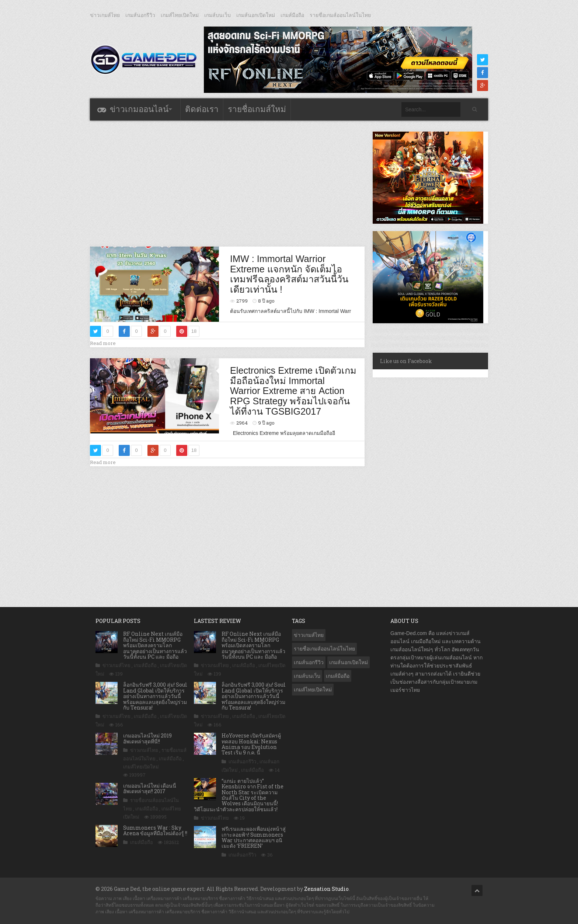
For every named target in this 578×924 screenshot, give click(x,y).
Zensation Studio (326, 889)
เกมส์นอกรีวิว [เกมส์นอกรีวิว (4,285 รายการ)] (309, 662)
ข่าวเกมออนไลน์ (139, 109)
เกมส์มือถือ (292, 15)
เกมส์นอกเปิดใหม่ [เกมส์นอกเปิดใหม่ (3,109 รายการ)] (349, 662)
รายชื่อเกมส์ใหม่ (257, 109)
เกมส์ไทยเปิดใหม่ (180, 15)
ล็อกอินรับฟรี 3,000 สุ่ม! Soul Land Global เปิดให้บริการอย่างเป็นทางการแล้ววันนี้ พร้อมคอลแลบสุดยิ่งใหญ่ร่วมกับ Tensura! (155, 696)
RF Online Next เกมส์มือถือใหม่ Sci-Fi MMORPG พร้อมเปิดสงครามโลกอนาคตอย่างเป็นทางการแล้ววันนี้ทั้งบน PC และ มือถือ (155, 645)
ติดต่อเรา (202, 109)
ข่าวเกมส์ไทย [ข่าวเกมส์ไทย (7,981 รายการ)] (309, 635)
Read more (103, 343)
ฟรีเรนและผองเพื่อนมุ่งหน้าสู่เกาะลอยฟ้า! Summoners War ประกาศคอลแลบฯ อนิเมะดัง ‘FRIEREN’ (254, 837)
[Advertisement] (227, 183)
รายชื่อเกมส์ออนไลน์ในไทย (340, 15)
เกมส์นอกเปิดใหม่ (256, 15)
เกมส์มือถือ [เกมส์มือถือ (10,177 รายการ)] (338, 676)
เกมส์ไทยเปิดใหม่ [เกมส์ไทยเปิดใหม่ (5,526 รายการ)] (313, 690)
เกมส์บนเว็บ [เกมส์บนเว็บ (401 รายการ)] (307, 676)
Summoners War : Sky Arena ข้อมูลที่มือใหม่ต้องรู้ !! (155, 830)
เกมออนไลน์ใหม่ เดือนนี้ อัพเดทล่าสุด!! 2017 (150, 788)
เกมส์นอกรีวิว (140, 15)
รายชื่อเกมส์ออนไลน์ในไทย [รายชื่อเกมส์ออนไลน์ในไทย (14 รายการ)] (324, 649)
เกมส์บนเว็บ (217, 15)
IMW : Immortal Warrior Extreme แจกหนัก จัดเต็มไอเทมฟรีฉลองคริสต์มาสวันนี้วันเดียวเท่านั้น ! (289, 274)
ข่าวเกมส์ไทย (105, 15)
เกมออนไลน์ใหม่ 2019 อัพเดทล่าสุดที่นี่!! (147, 738)
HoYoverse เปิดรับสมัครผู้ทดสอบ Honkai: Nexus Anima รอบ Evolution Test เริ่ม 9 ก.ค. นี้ (251, 744)
